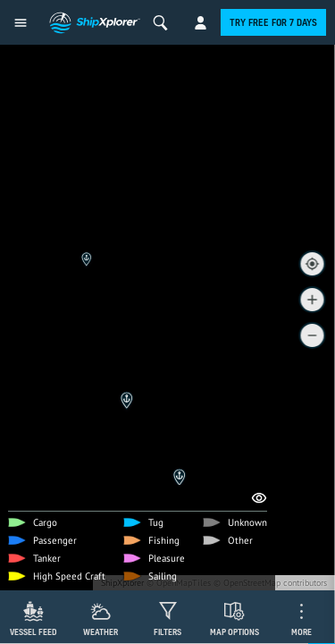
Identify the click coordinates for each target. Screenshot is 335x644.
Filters (167, 631)
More (301, 631)
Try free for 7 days (273, 22)
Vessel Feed (33, 631)
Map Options (234, 631)
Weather (100, 631)
